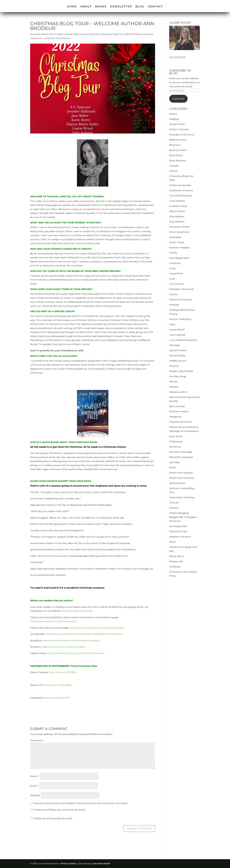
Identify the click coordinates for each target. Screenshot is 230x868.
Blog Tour (175, 145)
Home (72, 7)
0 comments (63, 38)
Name (35, 776)
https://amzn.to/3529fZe (63, 672)
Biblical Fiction (178, 140)
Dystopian (175, 237)
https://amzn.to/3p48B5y (57, 685)
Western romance (180, 537)
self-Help (174, 462)
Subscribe (178, 99)
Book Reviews (178, 160)
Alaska (173, 114)
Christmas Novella (180, 185)
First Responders (179, 258)
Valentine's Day (178, 531)
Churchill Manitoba (181, 196)
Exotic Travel (177, 242)
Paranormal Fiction (181, 422)
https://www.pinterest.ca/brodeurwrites (53, 621)
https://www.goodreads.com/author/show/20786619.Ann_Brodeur (84, 634)
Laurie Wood (41, 34)
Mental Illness (177, 356)
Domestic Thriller (179, 227)
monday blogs (178, 376)
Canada (174, 166)
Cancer (173, 171)
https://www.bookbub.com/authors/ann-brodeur (71, 640)
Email (34, 786)
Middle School (178, 361)
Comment (37, 740)
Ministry (174, 366)
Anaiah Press (72, 34)
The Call (174, 503)
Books (101, 7)
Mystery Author (178, 392)
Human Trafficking (180, 319)
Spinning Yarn (177, 483)
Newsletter (121, 7)
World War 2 (177, 556)
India (172, 324)
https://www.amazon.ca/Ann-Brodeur (63, 647)
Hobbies (174, 305)
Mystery (174, 387)
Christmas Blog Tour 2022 (115, 34)
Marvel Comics (178, 350)
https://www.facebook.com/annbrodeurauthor (97, 628)
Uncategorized (178, 526)
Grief (172, 279)
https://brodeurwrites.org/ (77, 611)
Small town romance (42, 38)
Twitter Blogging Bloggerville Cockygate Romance (183, 517)
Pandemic (175, 417)
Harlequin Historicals (182, 289)
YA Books (175, 567)
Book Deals (176, 155)
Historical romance (181, 299)
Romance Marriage (181, 452)
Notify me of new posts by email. (53, 818)
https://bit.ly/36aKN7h (57, 698)
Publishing (176, 441)
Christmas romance (142, 34)
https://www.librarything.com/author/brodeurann (75, 653)
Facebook (177, 57)
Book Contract (178, 150)
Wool (172, 542)
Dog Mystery (177, 216)
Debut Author (177, 211)
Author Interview (90, 34)
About (86, 7)
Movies (173, 382)
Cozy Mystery (177, 201)
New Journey (177, 406)
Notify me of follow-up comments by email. (60, 810)
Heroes (173, 294)
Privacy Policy (69, 863)
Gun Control (177, 284)
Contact (156, 7)
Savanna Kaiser (102, 863)
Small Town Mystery (181, 473)
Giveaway (175, 263)
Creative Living (178, 206)
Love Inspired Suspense (183, 340)
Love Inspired (177, 335)
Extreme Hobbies (179, 248)
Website (35, 795)
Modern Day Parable (181, 371)
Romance (175, 447)
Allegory (174, 119)
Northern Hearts (179, 411)
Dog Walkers (177, 222)
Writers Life (176, 561)
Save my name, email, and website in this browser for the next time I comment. (81, 803)
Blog (140, 7)
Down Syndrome (179, 232)
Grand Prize (176, 274)
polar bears (176, 436)
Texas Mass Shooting (182, 497)
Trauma (174, 508)
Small (172, 467)
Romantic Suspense (181, 457)
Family (173, 253)
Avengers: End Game (182, 135)
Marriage (174, 345)
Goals (173, 268)
